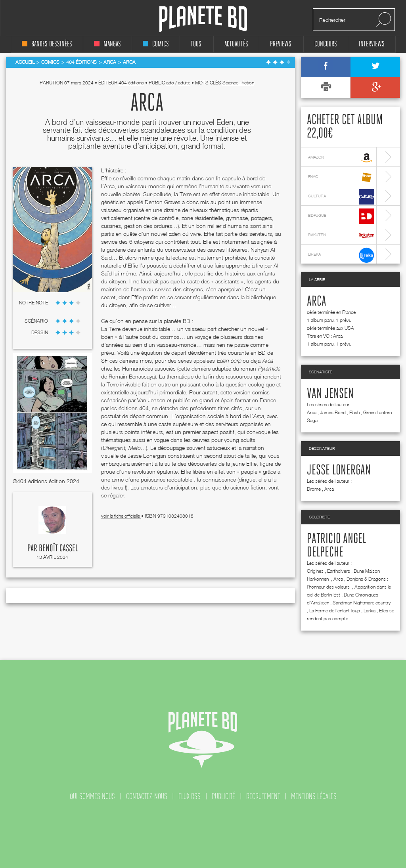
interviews (372, 44)
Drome (314, 489)
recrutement (263, 796)
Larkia (370, 611)
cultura (341, 197)
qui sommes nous (92, 796)
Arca (317, 302)
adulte (184, 83)
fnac (341, 177)
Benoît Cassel (58, 549)
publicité (223, 796)
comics (156, 44)
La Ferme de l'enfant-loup (335, 611)
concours (326, 44)
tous (196, 44)
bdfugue (341, 216)
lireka (341, 255)
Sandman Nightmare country (362, 603)
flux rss (190, 796)
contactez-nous (147, 796)
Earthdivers (339, 571)
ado (170, 83)
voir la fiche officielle (121, 516)
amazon (341, 158)
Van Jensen (330, 394)
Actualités (236, 44)
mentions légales (314, 796)
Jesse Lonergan (339, 470)
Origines (315, 571)
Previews (281, 44)
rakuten (341, 236)
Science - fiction (238, 83)
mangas (107, 44)
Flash (354, 412)
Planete (203, 19)
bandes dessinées (47, 44)
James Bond (333, 412)
